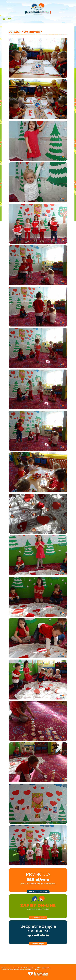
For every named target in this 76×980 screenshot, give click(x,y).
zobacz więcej (38, 944)
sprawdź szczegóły (38, 892)
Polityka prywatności (43, 968)
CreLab (13, 970)
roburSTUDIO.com (33, 970)
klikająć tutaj (38, 918)
